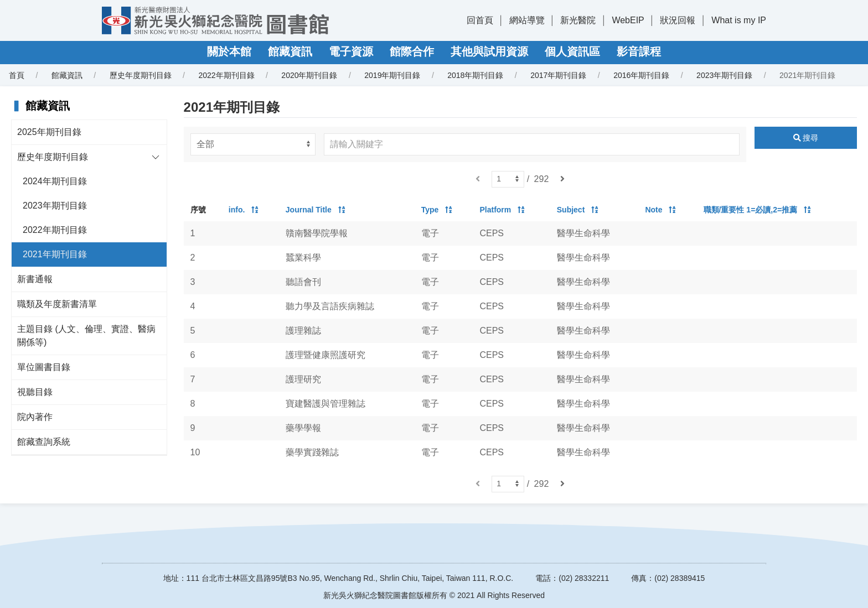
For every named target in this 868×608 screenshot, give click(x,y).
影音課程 (639, 51)
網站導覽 (527, 20)
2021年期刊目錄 (55, 254)
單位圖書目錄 (44, 367)
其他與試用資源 (489, 51)
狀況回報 (678, 20)
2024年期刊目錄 (55, 181)
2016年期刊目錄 (641, 75)
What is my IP (739, 20)
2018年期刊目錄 (475, 75)
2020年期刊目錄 (309, 75)
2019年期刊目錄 (392, 75)
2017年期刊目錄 (558, 75)
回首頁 (480, 20)
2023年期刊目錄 (724, 75)
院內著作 (35, 417)
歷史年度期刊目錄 (141, 75)
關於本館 (229, 51)
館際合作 (412, 51)
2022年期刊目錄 (226, 75)
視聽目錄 (35, 392)
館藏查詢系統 (44, 442)
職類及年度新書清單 (57, 304)
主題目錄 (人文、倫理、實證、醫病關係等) (86, 336)
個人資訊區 (572, 51)
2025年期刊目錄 (49, 132)
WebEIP (628, 20)
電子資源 (351, 51)
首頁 (17, 75)
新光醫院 (578, 20)
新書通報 (35, 279)
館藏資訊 (290, 51)
